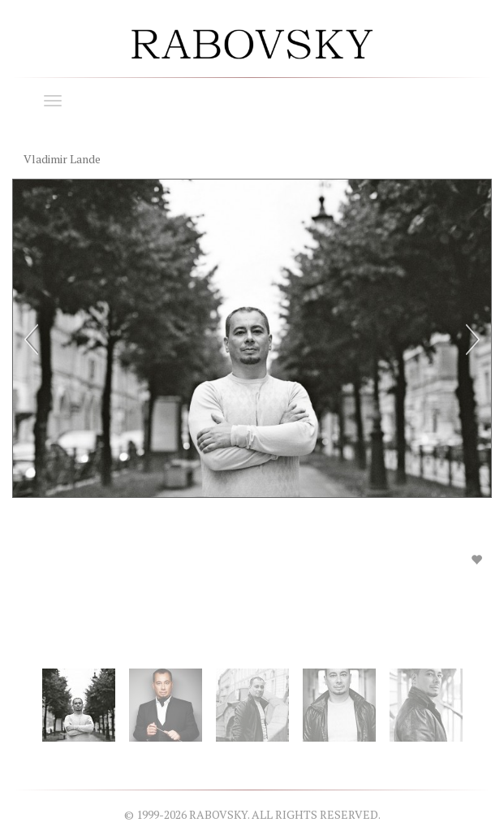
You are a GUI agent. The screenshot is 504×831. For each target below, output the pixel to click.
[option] (252, 386)
